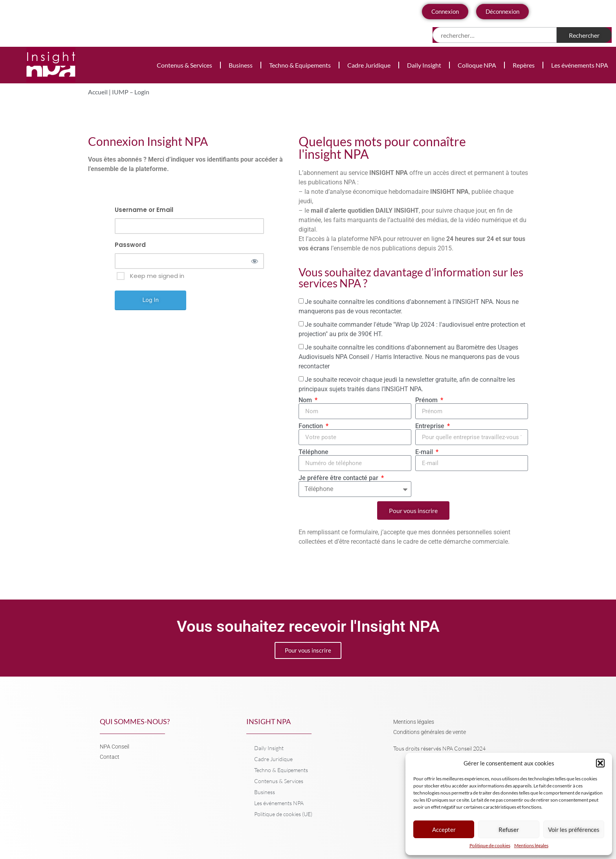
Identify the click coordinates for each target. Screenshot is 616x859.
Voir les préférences (574, 830)
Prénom (427, 400)
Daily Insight (424, 65)
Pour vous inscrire (308, 650)
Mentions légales (531, 845)
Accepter (444, 830)
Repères (524, 65)
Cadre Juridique (369, 65)
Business (241, 65)
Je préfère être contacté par (339, 478)
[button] (600, 763)
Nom (306, 400)
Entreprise (431, 426)
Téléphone (313, 452)
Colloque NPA (477, 65)
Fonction (312, 426)
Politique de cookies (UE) (283, 814)
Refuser (509, 830)
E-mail (425, 452)
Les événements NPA (580, 65)
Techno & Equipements (300, 65)
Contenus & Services (184, 65)
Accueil (98, 92)
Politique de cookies (490, 845)
